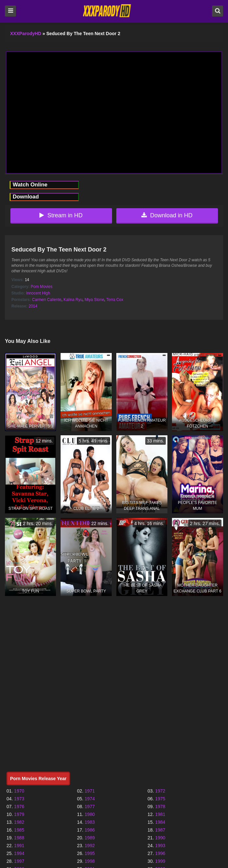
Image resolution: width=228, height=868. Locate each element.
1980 (90, 814)
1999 (160, 861)
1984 (160, 822)
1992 (90, 846)
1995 (90, 853)
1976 (19, 807)
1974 (90, 799)
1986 (90, 830)
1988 (19, 838)
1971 (90, 791)
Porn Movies (42, 287)
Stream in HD (61, 215)
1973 (19, 799)
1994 (19, 853)
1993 (160, 846)
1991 (19, 846)
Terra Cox (115, 300)
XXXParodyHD (26, 34)
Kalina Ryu (73, 300)
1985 (19, 830)
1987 (160, 830)
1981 (160, 814)
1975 (160, 799)
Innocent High (38, 293)
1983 (90, 822)
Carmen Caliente (47, 300)
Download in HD (167, 215)
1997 (19, 861)
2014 (33, 306)
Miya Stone (94, 300)
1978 (160, 807)
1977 (90, 807)
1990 (160, 838)
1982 (19, 822)
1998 (90, 861)
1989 (90, 838)
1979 (19, 814)
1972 (160, 791)
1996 (160, 853)
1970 (19, 791)
